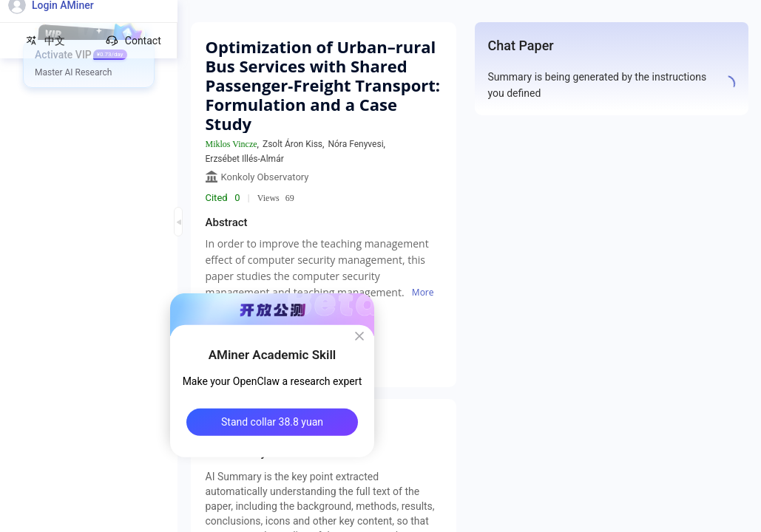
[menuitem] (89, 55)
